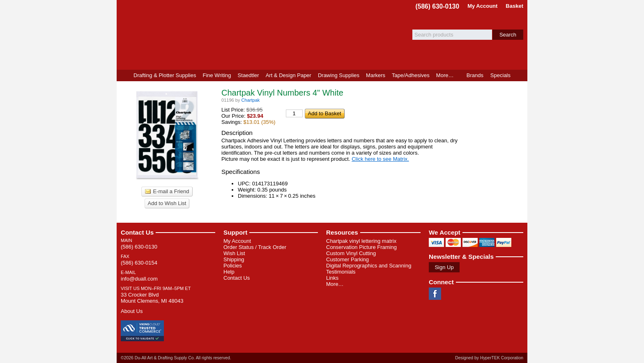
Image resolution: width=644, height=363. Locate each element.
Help (229, 272)
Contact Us (137, 232)
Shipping (234, 259)
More (445, 75)
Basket (514, 6)
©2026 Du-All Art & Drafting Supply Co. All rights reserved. (176, 358)
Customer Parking (347, 259)
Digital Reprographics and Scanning (369, 266)
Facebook (435, 294)
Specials (500, 75)
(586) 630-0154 (139, 263)
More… (335, 284)
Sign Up (444, 267)
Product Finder (521, 75)
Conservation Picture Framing (361, 247)
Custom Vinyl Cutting (351, 253)
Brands (475, 75)
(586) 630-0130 (438, 6)
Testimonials (341, 272)
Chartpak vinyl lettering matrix (361, 241)
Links (332, 278)
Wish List (234, 253)
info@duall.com (139, 279)
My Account (482, 6)
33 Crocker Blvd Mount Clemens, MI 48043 (152, 298)
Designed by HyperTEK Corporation (489, 358)
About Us (132, 311)
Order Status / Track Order (255, 247)
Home (123, 75)
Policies (233, 266)
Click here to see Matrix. (380, 159)
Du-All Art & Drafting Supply (212, 35)
